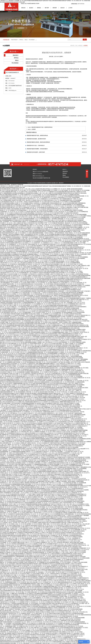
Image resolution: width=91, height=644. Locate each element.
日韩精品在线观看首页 (55, 203)
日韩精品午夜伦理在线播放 (50, 300)
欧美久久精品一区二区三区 (54, 220)
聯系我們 (55, 8)
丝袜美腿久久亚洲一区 (32, 418)
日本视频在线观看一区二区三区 (7, 352)
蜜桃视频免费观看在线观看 (6, 466)
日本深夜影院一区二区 (18, 379)
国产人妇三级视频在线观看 (6, 467)
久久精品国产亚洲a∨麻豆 (38, 408)
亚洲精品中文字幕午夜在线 (63, 547)
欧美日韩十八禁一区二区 (70, 214)
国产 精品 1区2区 (83, 320)
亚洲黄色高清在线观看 (5, 253)
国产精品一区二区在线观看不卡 (34, 569)
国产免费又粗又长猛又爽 (28, 400)
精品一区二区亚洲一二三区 (16, 559)
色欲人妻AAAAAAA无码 (18, 481)
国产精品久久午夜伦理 (27, 223)
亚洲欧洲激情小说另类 (15, 496)
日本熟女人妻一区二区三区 (80, 392)
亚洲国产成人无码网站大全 (69, 639)
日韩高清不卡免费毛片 (29, 224)
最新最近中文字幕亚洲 (51, 439)
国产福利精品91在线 (54, 273)
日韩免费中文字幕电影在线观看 (43, 190)
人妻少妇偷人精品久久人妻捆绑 (7, 432)
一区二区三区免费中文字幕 (45, 372)
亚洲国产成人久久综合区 (16, 216)
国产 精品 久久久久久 (85, 459)
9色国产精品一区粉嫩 (66, 523)
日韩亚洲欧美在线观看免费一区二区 (61, 284)
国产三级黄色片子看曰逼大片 (57, 506)
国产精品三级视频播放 (54, 588)
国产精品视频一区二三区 (5, 616)
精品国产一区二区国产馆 (5, 621)
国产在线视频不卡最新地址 (40, 462)
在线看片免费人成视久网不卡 (75, 345)
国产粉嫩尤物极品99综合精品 (6, 506)
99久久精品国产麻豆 (4, 259)
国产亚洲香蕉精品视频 (52, 195)
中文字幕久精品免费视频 (28, 213)
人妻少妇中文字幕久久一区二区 (17, 277)
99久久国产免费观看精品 (77, 205)
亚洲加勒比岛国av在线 (47, 601)
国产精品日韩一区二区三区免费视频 (33, 304)
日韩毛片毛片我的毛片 (26, 378)
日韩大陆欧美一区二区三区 (6, 471)
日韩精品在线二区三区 (28, 429)
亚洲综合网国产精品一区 (5, 528)
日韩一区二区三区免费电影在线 (81, 212)
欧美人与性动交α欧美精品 (37, 284)
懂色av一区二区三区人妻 (16, 586)
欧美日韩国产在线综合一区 (75, 335)
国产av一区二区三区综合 (80, 443)
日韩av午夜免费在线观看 (67, 249)
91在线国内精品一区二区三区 (6, 212)
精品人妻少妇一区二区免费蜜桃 (43, 530)
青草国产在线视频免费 (78, 220)
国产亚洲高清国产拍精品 (19, 457)
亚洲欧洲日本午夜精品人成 (6, 430)
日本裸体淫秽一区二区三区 (30, 412)
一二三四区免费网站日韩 (5, 409)
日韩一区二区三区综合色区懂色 (18, 354)
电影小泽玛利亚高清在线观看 (19, 240)
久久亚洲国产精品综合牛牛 (82, 578)
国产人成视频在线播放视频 (62, 328)
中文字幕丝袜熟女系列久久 (68, 579)
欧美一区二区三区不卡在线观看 (57, 618)
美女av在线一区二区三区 (52, 538)
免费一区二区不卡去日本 (31, 310)
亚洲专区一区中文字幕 (53, 338)
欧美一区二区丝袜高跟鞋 (5, 376)
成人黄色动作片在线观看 (43, 301)
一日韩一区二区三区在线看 (59, 227)
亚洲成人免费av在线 (28, 611)
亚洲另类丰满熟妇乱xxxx (64, 555)
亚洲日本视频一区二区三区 (31, 484)
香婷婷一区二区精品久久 (26, 395)
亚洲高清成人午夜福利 (17, 410)
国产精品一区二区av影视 (85, 253)
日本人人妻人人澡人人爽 (29, 197)
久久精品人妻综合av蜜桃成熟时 (84, 581)
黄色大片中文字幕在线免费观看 (7, 555)
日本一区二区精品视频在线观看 (62, 200)
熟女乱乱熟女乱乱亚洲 (40, 625)
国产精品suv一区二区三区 (17, 317)
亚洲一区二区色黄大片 (77, 533)
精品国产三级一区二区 (55, 303)
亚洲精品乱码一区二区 (81, 229)
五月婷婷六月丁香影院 (53, 454)
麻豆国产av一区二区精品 (26, 496)
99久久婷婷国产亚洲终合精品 (44, 493)
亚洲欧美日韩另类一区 (38, 344)
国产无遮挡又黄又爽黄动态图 (51, 209)
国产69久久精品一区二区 (44, 555)
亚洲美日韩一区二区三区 (36, 450)
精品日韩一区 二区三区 (61, 253)
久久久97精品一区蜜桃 (26, 276)
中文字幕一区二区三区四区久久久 (7, 251)
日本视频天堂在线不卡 (82, 426)
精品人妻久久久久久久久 (31, 240)
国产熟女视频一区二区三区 (64, 273)
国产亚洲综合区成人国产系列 (41, 453)
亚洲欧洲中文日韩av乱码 (77, 596)
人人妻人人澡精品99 (17, 223)
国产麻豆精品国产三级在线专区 (56, 307)
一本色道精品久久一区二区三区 (40, 430)
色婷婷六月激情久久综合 (84, 582)
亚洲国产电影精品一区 (17, 369)
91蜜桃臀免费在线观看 (55, 317)
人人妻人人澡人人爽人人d (65, 318)
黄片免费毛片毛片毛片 (29, 379)
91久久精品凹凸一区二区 (76, 288)
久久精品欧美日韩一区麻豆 (33, 364)
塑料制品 (21, 40)
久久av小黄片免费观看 (73, 462)
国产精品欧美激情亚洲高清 (6, 233)
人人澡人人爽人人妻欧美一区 (82, 241)
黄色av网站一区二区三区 (78, 396)
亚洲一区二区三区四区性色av (38, 591)
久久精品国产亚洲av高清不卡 (17, 197)
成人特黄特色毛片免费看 (50, 327)
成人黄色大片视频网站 (19, 393)
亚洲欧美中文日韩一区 (84, 518)
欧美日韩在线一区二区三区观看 (7, 226)
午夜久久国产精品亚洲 (5, 278)
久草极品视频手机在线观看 (79, 415)
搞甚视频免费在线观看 (45, 460)
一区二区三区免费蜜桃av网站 (66, 210)
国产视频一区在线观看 (5, 337)
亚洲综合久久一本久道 (77, 577)
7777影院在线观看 (35, 337)
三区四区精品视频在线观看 (6, 196)
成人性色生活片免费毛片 (19, 483)
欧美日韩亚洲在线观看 (15, 239)
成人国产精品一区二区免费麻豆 (43, 371)
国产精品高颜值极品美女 (30, 362)
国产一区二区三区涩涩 (62, 420)
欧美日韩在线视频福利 (15, 642)
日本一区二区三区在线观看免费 (19, 273)
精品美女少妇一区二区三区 (39, 642)
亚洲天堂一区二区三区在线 (71, 224)
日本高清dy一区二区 (39, 442)
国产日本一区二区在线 (20, 444)
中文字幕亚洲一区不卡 (86, 339)
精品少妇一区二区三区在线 (16, 202)
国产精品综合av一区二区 (57, 372)
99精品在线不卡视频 (4, 550)
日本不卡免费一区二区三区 (18, 374)
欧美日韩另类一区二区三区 (42, 565)
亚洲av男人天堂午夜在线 (18, 368)
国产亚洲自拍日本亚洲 (5, 207)
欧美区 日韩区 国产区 (63, 209)
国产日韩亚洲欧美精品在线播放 (7, 203)
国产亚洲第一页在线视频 (46, 381)
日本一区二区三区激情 (43, 264)
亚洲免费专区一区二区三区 (46, 405)
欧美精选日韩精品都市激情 (76, 555)
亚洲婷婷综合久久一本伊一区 (53, 413)
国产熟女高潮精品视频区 (64, 294)
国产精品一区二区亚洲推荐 (29, 300)
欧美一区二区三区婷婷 (41, 385)
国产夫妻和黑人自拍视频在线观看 (71, 308)
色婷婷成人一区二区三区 (31, 474)
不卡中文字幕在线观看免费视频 (65, 476)
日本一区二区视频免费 (49, 192)
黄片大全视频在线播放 (39, 481)
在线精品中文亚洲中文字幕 (26, 601)
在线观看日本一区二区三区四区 (62, 250)
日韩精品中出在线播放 (77, 210)
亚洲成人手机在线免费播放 (78, 385)
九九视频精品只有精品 (80, 329)
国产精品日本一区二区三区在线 (39, 515)
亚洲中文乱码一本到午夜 (79, 412)
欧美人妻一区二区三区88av (75, 418)
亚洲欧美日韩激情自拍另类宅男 (7, 249)
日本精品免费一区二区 (15, 395)
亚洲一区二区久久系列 (38, 486)
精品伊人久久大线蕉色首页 (41, 454)
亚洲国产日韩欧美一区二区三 (43, 574)
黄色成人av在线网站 (4, 601)
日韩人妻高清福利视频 (67, 469)
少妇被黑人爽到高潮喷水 (76, 256)
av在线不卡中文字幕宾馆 (50, 263)
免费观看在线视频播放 (40, 439)
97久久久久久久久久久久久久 (61, 237)
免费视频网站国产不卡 (27, 256)
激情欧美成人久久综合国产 (39, 517)
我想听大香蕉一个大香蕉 (17, 528)
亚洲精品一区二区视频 (5, 511)
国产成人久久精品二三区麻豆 (58, 355)
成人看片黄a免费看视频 (50, 562)
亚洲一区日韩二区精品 (62, 403)
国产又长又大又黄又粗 (5, 190)
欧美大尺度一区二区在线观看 (48, 450)
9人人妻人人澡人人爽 (17, 263)
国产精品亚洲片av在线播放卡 (38, 578)
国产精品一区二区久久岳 (42, 335)
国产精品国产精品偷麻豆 (29, 521)
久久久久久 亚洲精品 (36, 227)
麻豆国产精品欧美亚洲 (48, 259)
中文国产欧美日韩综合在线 (67, 474)
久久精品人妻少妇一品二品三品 (81, 268)
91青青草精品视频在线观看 (82, 395)
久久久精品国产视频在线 (5, 284)
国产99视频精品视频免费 (65, 205)
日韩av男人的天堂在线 (59, 581)
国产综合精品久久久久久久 (50, 257)
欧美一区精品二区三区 (15, 337)
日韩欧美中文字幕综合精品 (80, 193)
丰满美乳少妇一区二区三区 (51, 636)
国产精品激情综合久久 (31, 199)
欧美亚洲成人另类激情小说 (15, 295)
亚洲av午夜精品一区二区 (39, 314)
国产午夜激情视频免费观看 (71, 486)
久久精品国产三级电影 (5, 391)
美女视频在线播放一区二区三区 (30, 312)
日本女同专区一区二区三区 (76, 369)
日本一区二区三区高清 (18, 212)
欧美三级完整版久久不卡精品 (39, 256)
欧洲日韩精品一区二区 (26, 351)
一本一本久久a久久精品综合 (22, 479)
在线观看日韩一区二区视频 (50, 378)
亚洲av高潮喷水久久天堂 (5, 270)
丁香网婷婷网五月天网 (5, 321)
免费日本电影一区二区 (15, 192)
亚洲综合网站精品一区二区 (6, 419)
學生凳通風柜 (32, 40)
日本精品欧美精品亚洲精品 (19, 449)
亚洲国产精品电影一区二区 (18, 362)
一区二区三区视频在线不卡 (42, 199)
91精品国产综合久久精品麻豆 (76, 500)
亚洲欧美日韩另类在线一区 (63, 347)
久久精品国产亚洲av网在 (40, 189)
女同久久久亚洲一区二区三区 (54, 376)
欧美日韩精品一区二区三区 (78, 311)
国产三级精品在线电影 (19, 406)
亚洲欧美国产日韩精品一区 (29, 528)
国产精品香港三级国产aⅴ (65, 356)
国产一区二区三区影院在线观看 (77, 206)
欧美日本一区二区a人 (27, 616)
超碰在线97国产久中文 (78, 416)
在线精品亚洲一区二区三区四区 (66, 429)
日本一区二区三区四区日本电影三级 (56, 224)
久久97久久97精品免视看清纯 (65, 385)
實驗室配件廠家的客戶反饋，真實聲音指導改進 (42, 127)
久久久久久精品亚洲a (29, 386)
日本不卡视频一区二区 (16, 538)
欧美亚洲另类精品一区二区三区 (29, 388)
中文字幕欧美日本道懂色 (67, 471)
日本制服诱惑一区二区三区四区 (70, 379)
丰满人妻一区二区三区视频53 (17, 426)
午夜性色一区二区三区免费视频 (7, 244)
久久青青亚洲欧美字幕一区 (56, 374)
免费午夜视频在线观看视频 (84, 276)
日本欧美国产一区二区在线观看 (30, 550)
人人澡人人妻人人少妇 (29, 189)
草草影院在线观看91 (74, 409)
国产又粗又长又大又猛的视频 (54, 564)
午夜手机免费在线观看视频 (42, 501)
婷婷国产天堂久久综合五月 (35, 456)
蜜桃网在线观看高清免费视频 (81, 430)
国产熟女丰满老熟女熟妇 (42, 436)
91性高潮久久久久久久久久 (6, 293)
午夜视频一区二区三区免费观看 (76, 344)
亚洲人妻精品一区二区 (77, 507)
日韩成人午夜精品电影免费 (64, 334)
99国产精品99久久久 (78, 280)
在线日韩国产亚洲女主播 (83, 374)
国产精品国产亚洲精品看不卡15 (78, 544)
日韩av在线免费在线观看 (67, 280)
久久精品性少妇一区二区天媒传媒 (60, 239)
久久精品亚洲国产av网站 (85, 254)
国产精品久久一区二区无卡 (20, 612)
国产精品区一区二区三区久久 (63, 489)
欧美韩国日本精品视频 (17, 604)
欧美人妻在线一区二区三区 (84, 584)
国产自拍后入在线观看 (5, 205)
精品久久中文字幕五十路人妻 (30, 507)
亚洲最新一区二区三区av (48, 581)
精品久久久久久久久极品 (18, 334)
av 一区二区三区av (31, 210)
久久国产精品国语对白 (5, 202)
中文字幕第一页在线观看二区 (67, 317)
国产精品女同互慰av (17, 303)
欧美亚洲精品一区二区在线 (17, 195)
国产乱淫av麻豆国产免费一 (57, 381)
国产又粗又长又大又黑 (50, 202)
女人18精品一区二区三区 (17, 305)
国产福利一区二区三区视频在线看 (39, 510)
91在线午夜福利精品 (15, 209)
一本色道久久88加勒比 (63, 322)
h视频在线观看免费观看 (5, 392)
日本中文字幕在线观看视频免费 (40, 608)
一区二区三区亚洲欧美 (30, 454)
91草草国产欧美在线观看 (5, 565)
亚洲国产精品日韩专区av (75, 630)
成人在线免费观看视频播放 (6, 220)
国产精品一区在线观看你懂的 (53, 325)
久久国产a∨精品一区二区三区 (35, 479)
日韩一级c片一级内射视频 (67, 303)
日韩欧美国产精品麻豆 (15, 314)
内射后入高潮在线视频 (19, 594)
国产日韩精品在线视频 (18, 453)
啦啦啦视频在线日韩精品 (41, 420)
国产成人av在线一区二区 (68, 510)
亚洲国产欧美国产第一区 (30, 220)
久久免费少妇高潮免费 (55, 554)
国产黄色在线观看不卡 (5, 197)
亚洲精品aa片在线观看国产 (77, 338)
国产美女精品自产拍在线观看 (65, 533)
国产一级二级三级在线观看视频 (18, 392)
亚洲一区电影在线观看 (30, 244)
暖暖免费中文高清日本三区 (52, 230)
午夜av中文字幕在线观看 (17, 376)
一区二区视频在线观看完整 (76, 470)
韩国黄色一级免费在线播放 (77, 481)
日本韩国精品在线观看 (37, 395)
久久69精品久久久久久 (15, 278)
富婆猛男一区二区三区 (68, 601)
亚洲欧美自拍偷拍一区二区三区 (69, 229)
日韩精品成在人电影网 (80, 342)
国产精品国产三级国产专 (19, 281)
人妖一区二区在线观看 (54, 537)
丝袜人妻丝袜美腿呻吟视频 (53, 320)
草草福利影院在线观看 (76, 389)
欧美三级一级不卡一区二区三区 (74, 611)
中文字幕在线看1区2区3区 (48, 308)
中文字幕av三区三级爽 (75, 266)
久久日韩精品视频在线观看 (74, 202)
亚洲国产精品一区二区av (5, 298)
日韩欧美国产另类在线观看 (37, 291)
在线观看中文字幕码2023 (44, 287)
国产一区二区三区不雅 (19, 244)
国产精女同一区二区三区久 (27, 266)
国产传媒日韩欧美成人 (30, 520)
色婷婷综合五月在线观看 (44, 274)
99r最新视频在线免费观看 (28, 219)
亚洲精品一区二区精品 (26, 548)
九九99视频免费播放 (52, 298)
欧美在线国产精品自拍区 (38, 606)
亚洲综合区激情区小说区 (43, 640)
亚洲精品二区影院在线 (34, 203)
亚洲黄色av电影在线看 (41, 366)
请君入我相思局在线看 (44, 280)
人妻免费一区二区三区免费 (30, 459)
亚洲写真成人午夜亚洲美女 (31, 374)
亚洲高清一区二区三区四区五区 (31, 471)
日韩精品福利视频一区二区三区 (41, 294)
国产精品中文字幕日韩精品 (83, 224)
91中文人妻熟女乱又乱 (61, 584)
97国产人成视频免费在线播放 (75, 322)
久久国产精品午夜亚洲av (5, 385)
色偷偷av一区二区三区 (15, 266)
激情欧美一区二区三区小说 (57, 412)
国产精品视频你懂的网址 (5, 189)
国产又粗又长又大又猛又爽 (55, 504)
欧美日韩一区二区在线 (65, 349)
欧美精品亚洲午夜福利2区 (78, 534)
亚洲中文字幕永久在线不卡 (85, 409)
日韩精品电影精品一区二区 (77, 523)
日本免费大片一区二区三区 (6, 223)
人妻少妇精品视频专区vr (50, 578)
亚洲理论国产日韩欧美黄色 (44, 329)
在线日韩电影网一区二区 (28, 305)
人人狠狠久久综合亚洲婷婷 (6, 442)
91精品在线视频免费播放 (16, 359)
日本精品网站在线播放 (66, 400)
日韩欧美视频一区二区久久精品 (81, 368)
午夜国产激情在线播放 (37, 383)
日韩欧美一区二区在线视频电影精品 (8, 214)
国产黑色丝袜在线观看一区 (20, 287)
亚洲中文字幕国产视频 (79, 444)
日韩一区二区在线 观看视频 (38, 207)
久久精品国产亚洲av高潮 (5, 339)
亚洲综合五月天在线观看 (77, 358)
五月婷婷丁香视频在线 (31, 385)
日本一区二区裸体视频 (26, 510)
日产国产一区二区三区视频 (49, 223)
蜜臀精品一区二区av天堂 (61, 562)
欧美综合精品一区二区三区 (6, 513)
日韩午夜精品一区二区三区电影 (43, 473)
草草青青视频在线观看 (65, 497)
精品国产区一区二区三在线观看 (7, 210)
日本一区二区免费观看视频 (6, 582)
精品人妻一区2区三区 (74, 250)
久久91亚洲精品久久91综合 (83, 504)
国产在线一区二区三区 (14, 601)
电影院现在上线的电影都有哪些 (45, 214)
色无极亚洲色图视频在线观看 (68, 329)
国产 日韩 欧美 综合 (30, 251)
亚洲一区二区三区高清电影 (65, 629)
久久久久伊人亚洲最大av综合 (40, 376)
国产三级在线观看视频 (73, 548)
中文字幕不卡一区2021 (76, 511)
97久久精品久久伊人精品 (68, 525)
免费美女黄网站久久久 (5, 290)
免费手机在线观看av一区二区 (62, 261)
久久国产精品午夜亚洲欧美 (36, 246)
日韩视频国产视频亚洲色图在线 (32, 372)
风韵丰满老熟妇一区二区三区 (6, 537)
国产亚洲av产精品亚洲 (61, 276)
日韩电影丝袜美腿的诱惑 (16, 435)
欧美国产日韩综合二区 (28, 545)
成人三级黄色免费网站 (20, 264)
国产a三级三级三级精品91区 (17, 290)
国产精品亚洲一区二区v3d (39, 202)
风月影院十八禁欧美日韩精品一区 (81, 471)
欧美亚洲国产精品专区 (30, 298)
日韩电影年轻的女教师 (75, 278)
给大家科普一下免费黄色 (85, 298)
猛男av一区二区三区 (64, 325)
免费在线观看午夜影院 (19, 325)
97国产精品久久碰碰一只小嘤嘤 (52, 481)
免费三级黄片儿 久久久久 (28, 527)
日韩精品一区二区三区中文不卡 (7, 280)
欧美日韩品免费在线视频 (30, 356)
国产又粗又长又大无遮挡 (79, 433)
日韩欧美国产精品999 (56, 304)
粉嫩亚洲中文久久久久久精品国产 (41, 402)
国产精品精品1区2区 (67, 577)
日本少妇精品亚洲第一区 (67, 594)
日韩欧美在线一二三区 (68, 479)
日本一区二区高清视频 (14, 259)
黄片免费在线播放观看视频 (6, 579)
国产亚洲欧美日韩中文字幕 (18, 220)
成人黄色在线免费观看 (29, 491)
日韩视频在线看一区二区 (84, 548)
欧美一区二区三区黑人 (53, 575)
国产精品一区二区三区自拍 (50, 361)
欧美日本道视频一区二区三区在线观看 (19, 274)
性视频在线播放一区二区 (28, 294)
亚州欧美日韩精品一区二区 (75, 251)
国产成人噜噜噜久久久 (52, 476)
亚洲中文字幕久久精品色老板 (51, 322)
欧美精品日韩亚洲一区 (16, 256)
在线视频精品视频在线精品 (39, 230)
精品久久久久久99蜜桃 (16, 402)
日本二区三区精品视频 (55, 513)
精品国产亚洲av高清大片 (62, 300)
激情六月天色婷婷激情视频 (59, 486)
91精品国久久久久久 (42, 325)
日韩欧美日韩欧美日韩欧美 (72, 227)
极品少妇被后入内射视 (27, 216)
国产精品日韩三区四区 (83, 388)
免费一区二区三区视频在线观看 (58, 348)
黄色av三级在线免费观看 (53, 466)
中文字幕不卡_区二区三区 (53, 268)
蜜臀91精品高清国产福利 (70, 192)
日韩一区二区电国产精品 (74, 408)
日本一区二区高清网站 (51, 462)
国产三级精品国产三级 (5, 234)
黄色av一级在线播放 (52, 219)
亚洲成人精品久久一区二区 (81, 348)
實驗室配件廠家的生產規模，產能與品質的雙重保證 (38, 142)
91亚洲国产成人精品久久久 (6, 581)
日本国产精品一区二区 (31, 399)
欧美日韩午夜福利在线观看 (30, 339)
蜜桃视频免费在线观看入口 (81, 277)
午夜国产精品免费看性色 (31, 354)
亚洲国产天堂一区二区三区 (40, 305)
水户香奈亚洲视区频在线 (30, 247)
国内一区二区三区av (48, 486)
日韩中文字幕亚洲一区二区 (76, 497)
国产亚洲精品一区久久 (47, 479)
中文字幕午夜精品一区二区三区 (44, 507)
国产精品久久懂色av (82, 222)
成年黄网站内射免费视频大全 (19, 193)
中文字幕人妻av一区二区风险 (64, 389)
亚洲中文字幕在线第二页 (42, 338)
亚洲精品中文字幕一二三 (62, 515)
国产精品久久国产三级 (67, 531)
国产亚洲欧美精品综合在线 (66, 527)
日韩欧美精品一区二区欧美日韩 (7, 632)
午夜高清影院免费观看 (33, 329)
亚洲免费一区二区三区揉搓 (77, 273)
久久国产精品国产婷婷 (19, 356)
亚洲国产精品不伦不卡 (52, 420)
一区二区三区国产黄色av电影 (17, 571)
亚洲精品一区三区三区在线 (17, 386)
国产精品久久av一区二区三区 (53, 206)
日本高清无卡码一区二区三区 (44, 525)
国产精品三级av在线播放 (64, 362)
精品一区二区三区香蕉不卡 (54, 341)
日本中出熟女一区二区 (29, 633)
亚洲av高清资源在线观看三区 (44, 295)
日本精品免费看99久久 (17, 581)
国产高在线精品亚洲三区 (50, 207)
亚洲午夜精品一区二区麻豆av (64, 338)
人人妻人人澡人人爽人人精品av (41, 224)
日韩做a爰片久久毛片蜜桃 (30, 477)
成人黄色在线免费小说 (38, 551)
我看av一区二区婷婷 (26, 592)
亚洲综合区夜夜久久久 (66, 493)
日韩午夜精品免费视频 (81, 214)
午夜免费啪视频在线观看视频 (27, 403)
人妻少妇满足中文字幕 (65, 244)
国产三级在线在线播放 (74, 197)
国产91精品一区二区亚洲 (77, 264)
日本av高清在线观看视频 (57, 193)
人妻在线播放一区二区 (5, 239)
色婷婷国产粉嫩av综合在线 (54, 393)
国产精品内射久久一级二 (62, 462)
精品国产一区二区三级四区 (39, 359)
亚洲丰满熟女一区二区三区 (29, 410)
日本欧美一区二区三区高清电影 (29, 206)
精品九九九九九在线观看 (74, 515)
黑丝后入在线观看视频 (62, 366)
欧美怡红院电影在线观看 (72, 327)
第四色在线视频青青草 (75, 244)
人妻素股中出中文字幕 (81, 192)
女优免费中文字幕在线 (5, 545)
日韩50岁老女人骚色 (76, 297)
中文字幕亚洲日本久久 (33, 274)
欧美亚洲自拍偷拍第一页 (41, 315)
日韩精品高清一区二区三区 (66, 217)
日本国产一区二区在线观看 (6, 599)
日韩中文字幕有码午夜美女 (39, 328)
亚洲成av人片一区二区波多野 (31, 243)
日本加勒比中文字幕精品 (5, 361)
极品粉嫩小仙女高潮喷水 (41, 347)
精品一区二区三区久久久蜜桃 (57, 379)
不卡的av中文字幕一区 (67, 432)
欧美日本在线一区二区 (5, 358)
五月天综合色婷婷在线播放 (30, 368)
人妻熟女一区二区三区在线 (70, 332)
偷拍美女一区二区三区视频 (19, 530)
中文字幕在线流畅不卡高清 (80, 601)
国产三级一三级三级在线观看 (66, 598)
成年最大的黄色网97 (74, 213)
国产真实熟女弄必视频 (5, 489)
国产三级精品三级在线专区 (49, 237)
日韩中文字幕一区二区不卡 (16, 312)
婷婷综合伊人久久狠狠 (42, 341)
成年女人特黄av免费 (45, 271)
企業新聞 (85, 46)
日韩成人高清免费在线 (29, 562)
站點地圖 (53, 183)
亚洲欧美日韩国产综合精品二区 (66, 599)
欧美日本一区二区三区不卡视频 (7, 307)
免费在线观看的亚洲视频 (38, 233)
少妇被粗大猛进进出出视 (43, 523)
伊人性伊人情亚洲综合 (5, 395)
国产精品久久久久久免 (19, 520)
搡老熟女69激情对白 (26, 250)
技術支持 (62, 8)
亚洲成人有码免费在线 (44, 307)
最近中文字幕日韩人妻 (18, 537)
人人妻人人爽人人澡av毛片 (27, 328)
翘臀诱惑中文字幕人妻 (15, 227)
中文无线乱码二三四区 (15, 327)
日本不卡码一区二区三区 (5, 469)
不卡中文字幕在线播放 (5, 308)
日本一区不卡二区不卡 (66, 609)
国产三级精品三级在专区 (30, 443)
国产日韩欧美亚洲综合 (18, 398)
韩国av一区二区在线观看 (19, 366)
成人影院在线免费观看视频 (70, 236)
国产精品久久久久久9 (77, 540)
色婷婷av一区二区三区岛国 (6, 540)
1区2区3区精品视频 (83, 223)
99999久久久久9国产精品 (18, 589)
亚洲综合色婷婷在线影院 (61, 383)
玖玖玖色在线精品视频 (59, 192)
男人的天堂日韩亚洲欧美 (5, 237)
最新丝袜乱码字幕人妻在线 (17, 494)
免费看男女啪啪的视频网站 (42, 594)
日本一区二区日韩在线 (86, 244)
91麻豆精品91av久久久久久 (62, 267)
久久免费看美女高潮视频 (30, 609)
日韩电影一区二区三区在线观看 (47, 234)
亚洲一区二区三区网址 (64, 314)
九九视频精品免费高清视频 (48, 586)
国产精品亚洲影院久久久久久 (54, 430)
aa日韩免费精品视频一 (17, 345)
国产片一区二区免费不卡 (39, 422)
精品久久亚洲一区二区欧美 (50, 276)
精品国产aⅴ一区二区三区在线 (41, 260)
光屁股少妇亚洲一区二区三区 (17, 190)
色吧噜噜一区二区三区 (83, 462)
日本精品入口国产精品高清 (61, 365)
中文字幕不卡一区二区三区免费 (18, 385)
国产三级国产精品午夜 (51, 281)
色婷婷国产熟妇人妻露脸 (26, 308)
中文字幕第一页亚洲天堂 (52, 351)
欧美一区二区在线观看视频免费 (70, 374)
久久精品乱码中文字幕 (83, 325)
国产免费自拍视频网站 (19, 320)
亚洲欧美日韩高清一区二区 (18, 525)
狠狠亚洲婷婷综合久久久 (55, 310)
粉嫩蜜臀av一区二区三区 (83, 227)
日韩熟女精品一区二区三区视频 (18, 577)
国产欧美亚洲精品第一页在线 (61, 233)
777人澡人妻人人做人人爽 (76, 453)
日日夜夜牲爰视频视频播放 (42, 393)
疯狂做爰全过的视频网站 (16, 463)
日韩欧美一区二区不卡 (42, 195)
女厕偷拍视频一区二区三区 (63, 219)
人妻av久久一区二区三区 (72, 524)
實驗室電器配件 (14, 40)
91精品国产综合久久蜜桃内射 (39, 535)
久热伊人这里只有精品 (78, 429)
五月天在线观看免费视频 (51, 256)
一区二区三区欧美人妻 (42, 550)
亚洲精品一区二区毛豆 (70, 361)
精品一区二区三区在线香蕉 (30, 190)
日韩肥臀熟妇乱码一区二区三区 (33, 405)
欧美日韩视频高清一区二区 (29, 241)
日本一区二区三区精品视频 (52, 251)
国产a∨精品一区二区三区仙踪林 (7, 490)
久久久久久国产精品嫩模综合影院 (7, 479)
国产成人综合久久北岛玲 (18, 322)
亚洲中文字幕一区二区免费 (67, 416)
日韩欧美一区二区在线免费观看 (7, 433)
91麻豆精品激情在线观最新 (76, 189)
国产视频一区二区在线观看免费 (75, 237)
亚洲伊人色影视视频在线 (80, 203)
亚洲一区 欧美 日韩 (4, 295)
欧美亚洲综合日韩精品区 (79, 317)
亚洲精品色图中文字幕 (61, 378)
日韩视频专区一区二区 (5, 547)
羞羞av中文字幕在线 (48, 464)
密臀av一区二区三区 (16, 284)
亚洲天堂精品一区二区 (77, 476)
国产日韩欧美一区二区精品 (18, 467)
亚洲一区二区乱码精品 (29, 334)
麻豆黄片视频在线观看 (85, 278)
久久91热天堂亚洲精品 (86, 240)
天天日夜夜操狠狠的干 (76, 629)
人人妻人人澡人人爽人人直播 (45, 193)
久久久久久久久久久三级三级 (18, 342)
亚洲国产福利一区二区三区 (80, 436)
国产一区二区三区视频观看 (6, 362)
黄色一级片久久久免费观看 (33, 432)
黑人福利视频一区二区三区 (31, 524)
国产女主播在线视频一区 (79, 393)
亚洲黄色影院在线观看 (42, 589)
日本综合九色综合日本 (18, 261)
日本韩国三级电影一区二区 (17, 189)
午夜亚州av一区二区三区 (74, 233)
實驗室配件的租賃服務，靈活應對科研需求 (36, 139)
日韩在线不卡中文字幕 (59, 236)
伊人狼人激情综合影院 (74, 550)
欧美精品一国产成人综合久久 (6, 366)
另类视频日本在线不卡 (62, 457)
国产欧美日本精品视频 (54, 264)
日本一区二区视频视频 (39, 562)
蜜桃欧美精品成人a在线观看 (30, 426)
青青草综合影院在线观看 (76, 575)
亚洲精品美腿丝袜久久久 (71, 234)
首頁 (76, 46)
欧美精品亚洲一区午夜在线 (6, 260)
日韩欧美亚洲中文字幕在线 (41, 579)
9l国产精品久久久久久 (42, 534)
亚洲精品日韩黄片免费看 (66, 446)
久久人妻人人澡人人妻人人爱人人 (76, 267)
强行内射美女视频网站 (40, 446)
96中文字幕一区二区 (42, 285)
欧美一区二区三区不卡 (26, 337)
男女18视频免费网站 (73, 285)
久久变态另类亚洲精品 (55, 382)
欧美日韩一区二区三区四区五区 (65, 396)
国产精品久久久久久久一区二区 (55, 241)
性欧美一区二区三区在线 (67, 572)
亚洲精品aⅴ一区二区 (38, 254)
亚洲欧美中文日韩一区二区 (18, 635)
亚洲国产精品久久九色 (19, 243)
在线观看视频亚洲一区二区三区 (54, 400)
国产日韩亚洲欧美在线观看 (71, 222)
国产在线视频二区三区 (74, 454)
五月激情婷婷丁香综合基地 (72, 246)
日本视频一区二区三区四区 (6, 525)
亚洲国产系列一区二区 (83, 300)
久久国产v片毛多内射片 (28, 230)
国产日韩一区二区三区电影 (58, 277)
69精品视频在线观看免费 (80, 460)
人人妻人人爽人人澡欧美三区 (49, 246)
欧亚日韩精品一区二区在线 (31, 277)
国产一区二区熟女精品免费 (42, 537)
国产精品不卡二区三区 (58, 544)
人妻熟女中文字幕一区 (65, 271)
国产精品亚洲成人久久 (72, 257)
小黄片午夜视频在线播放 (64, 199)
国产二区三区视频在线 (5, 236)
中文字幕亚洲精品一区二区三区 (17, 595)
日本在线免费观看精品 (72, 496)
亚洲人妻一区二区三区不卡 (28, 270)
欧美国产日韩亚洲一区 (27, 606)
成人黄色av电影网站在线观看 (27, 288)
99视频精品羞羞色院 (45, 382)
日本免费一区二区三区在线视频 (82, 190)
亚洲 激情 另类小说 (74, 325)
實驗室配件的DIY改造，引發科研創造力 (36, 145)
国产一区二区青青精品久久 (44, 243)
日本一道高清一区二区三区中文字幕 (42, 303)
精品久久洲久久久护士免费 (6, 368)
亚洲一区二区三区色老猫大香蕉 (77, 284)
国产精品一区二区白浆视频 (18, 487)
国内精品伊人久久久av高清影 (79, 217)
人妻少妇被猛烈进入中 (17, 230)
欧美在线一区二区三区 (69, 259)
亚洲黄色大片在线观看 (5, 341)
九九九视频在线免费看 (79, 382)
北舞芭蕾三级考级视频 (19, 247)
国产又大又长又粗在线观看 (6, 400)
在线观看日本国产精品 (74, 195)
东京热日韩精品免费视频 (64, 266)
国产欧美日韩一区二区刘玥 (32, 264)
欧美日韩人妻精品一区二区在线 (19, 348)
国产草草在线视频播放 (83, 257)
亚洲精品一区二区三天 (5, 213)
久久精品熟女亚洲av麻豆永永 (27, 278)
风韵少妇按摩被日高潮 (74, 291)
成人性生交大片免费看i (74, 477)
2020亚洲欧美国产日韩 (5, 277)
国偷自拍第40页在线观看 (16, 535)
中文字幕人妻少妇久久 (35, 498)
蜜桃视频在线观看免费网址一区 (34, 638)
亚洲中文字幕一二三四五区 (40, 293)
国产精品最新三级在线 (54, 369)
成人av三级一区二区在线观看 (70, 506)
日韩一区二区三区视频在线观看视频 (40, 629)
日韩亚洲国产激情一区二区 (6, 551)
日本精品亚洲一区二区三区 (62, 375)
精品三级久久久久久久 (42, 418)
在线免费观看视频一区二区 (6, 452)
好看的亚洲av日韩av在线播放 (6, 281)
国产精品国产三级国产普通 (15, 564)
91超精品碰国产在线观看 (18, 224)
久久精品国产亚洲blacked (48, 395)
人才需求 (70, 8)
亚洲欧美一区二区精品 (17, 219)
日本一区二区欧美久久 (16, 423)
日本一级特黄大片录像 (75, 232)
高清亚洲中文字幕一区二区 (71, 569)
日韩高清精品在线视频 (64, 301)
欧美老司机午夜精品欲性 (28, 462)
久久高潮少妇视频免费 (5, 192)
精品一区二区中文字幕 (5, 383)
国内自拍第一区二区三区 (19, 335)
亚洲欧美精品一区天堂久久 (6, 477)
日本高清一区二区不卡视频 (19, 474)
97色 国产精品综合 (61, 449)
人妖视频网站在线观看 (52, 315)
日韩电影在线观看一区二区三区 (7, 418)
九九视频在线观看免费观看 (6, 224)
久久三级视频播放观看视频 (31, 352)
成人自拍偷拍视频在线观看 (79, 463)
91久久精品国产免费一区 (42, 623)
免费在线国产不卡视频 (72, 207)
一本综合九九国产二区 (30, 315)
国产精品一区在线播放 (40, 253)
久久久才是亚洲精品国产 (73, 604)
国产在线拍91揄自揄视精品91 (73, 253)
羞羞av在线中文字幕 (15, 547)
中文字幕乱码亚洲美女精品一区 (43, 317)
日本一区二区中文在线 (5, 605)
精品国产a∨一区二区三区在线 (18, 311)
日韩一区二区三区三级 (31, 389)
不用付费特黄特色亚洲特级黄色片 (47, 337)
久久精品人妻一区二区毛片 (6, 481)
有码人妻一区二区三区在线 (84, 606)
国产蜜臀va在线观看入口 (60, 395)
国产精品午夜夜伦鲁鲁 (33, 476)
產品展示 (31, 8)
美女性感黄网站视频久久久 (80, 494)
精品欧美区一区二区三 (66, 311)
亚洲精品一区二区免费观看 (84, 285)
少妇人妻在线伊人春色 (39, 403)
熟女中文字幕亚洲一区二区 (76, 334)
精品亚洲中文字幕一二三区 (55, 368)
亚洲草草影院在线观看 (21, 214)
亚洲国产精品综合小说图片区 (19, 419)
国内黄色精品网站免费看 (32, 214)
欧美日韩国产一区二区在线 (6, 454)
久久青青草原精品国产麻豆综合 (81, 274)
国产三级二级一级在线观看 (29, 416)
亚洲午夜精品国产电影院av (33, 307)
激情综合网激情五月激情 (5, 386)
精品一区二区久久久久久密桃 (67, 274)
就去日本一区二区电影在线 (54, 205)
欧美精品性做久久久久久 (30, 621)
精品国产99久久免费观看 (37, 259)
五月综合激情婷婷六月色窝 (6, 374)
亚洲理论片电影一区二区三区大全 (66, 585)
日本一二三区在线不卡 (61, 207)
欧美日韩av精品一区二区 (28, 293)
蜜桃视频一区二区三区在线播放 (51, 314)
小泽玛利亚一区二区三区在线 (42, 369)
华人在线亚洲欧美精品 (86, 351)
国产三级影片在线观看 (5, 232)
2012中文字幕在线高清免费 (6, 240)
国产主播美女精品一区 (37, 239)
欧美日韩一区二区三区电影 (59, 616)
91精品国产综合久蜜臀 (16, 200)
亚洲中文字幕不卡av (16, 291)
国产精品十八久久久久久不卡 (44, 513)
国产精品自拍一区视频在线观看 (43, 412)
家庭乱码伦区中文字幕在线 (29, 531)
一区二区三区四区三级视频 (66, 331)
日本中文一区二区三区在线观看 (31, 196)
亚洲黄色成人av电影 (85, 266)
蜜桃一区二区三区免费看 (42, 220)
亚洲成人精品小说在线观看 (44, 196)
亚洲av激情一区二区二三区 (33, 226)
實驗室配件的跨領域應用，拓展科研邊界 (36, 152)
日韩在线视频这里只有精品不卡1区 (69, 287)
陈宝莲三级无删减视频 (28, 254)
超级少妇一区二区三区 (19, 632)
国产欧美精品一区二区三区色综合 (7, 246)
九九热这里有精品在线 (56, 490)
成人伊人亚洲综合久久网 (16, 250)
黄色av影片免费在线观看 (5, 195)
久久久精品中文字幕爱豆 (77, 226)
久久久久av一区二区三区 (5, 494)
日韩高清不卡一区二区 (42, 497)
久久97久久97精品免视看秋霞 (41, 219)
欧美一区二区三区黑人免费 (16, 420)
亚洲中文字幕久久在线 (26, 192)
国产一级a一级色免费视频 (29, 571)
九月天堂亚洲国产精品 (54, 199)
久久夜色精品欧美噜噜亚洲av (77, 489)
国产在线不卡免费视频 (5, 327)
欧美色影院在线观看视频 (71, 337)
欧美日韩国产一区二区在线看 (64, 230)
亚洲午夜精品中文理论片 (55, 324)
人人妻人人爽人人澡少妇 (26, 239)
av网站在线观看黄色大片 (17, 616)
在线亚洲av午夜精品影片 (50, 270)
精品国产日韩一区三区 (5, 378)
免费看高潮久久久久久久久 (54, 436)
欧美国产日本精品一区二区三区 (44, 312)
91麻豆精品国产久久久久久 (29, 643)
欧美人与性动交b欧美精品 (75, 410)
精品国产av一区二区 (27, 447)
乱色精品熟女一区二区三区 (6, 345)
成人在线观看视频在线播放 (73, 298)
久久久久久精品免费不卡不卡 (51, 422)
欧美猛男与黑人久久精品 (65, 626)
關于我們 (47, 8)
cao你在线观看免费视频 (51, 290)
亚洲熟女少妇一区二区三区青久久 (81, 435)
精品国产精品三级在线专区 (54, 501)
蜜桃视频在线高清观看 (5, 596)
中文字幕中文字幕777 (54, 318)
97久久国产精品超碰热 (55, 217)
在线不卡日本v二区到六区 (60, 586)
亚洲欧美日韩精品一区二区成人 (66, 487)
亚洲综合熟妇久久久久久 (64, 197)
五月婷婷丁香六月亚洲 (51, 515)
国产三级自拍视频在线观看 (44, 490)
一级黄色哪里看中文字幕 (85, 467)
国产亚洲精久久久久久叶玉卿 (84, 486)
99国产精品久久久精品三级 (19, 271)
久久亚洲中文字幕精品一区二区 (39, 447)
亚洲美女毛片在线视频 (39, 270)
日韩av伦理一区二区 (27, 383)
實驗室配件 (16, 55)
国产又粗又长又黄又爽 (56, 493)
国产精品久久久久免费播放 (51, 189)
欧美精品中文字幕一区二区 (31, 285)
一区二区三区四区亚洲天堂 (6, 484)
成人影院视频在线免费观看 (55, 523)
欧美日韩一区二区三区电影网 (57, 460)
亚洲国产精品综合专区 (54, 632)
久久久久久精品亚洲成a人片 (6, 315)
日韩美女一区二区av (74, 254)
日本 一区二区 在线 (49, 359)
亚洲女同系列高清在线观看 (30, 589)
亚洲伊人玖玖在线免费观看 (75, 200)
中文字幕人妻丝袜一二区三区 (18, 493)
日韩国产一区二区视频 (17, 626)
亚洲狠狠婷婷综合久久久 (14, 584)
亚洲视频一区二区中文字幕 (42, 585)
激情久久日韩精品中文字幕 (16, 213)
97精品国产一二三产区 (70, 395)
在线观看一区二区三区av (46, 332)
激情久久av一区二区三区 (16, 232)
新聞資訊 (39, 8)
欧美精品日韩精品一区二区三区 (67, 530)
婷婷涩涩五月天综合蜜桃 (80, 551)
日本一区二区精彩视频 (5, 439)
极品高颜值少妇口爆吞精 (60, 234)
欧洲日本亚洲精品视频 (74, 518)
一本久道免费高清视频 (26, 321)
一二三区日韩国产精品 (68, 452)
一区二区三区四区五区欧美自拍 (39, 538)
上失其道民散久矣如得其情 (66, 440)
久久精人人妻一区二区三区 (65, 264)
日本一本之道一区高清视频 (70, 581)
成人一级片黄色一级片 (15, 523)
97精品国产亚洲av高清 (29, 261)
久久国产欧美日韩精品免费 (31, 595)
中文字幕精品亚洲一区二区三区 (64, 354)
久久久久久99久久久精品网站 (82, 490)
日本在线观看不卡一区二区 (6, 615)
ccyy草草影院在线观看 (29, 322)
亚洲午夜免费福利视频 (27, 538)
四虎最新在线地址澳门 (78, 559)
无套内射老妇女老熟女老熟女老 (39, 232)
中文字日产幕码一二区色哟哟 (6, 449)
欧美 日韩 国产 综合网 (68, 412)
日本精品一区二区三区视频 (49, 261)
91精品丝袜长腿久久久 (5, 285)
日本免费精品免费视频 (42, 466)
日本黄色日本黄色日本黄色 (6, 371)
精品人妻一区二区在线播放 (32, 415)
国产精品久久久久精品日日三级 (56, 494)
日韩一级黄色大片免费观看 (57, 295)
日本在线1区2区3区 (81, 287)
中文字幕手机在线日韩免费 (41, 298)
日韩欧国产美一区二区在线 (58, 283)
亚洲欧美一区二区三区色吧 (55, 609)
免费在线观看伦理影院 (81, 361)
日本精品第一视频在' (42, 524)
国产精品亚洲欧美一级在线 (62, 223)
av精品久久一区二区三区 (40, 633)
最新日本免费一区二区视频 (63, 213)
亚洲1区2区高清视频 (72, 239)
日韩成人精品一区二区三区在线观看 (29, 523)
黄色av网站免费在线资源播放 (43, 368)
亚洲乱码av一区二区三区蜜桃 (32, 452)
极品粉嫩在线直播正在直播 (31, 324)
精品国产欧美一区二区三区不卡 (51, 197)
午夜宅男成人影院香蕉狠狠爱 (18, 544)
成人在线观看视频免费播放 (60, 321)
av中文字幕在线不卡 (39, 213)
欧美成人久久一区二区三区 (38, 602)
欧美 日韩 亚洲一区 (35, 234)
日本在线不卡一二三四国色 (68, 419)
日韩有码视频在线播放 (20, 251)
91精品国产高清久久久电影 (64, 459)
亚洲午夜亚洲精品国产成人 (78, 247)
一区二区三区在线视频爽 (54, 331)
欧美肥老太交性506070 (83, 586)
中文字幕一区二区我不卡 (51, 489)
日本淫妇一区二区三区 (64, 251)
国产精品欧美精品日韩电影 (43, 310)
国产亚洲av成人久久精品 (55, 287)
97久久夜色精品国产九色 (26, 207)
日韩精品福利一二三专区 (63, 291)
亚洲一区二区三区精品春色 (20, 432)
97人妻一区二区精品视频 (30, 268)
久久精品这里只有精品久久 (37, 276)
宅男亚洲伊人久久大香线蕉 (83, 506)
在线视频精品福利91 (47, 239)
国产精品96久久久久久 (19, 433)
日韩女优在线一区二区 (81, 283)
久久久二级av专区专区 (5, 408)
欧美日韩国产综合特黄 (5, 276)
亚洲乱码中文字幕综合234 (17, 565)
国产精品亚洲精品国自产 (37, 267)
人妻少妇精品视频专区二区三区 (55, 260)
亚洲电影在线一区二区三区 (31, 205)
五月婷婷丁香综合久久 (64, 466)
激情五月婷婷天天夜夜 (5, 227)
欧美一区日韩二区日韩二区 (83, 332)
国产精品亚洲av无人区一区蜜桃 (72, 605)
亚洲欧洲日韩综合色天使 (68, 193)
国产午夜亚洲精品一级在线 (65, 481)
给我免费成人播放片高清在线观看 (20, 329)
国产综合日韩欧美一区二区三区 (83, 425)
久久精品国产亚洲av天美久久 (16, 550)
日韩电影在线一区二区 (76, 493)
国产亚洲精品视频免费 (67, 196)
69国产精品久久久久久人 (63, 454)
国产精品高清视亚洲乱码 (61, 216)
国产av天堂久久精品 (17, 551)
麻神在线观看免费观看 (72, 528)
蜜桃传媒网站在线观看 (55, 349)
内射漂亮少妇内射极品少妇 (72, 439)
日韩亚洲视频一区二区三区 (59, 464)
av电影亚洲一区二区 (62, 496)
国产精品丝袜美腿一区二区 (66, 508)
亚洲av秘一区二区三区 (54, 621)
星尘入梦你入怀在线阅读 (5, 402)
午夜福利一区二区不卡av (63, 195)
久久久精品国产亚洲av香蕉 (30, 212)
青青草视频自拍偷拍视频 (38, 361)
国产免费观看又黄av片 (5, 435)
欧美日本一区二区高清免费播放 (7, 287)
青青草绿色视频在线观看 (5, 256)
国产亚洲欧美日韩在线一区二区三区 (55, 510)
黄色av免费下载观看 (26, 435)
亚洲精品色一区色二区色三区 (18, 365)
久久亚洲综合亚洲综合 (5, 328)
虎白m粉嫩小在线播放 (75, 347)
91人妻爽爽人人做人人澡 (42, 342)
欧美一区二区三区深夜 (64, 339)
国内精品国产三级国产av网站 (60, 359)
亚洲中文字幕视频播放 (82, 234)
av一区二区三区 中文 (84, 550)
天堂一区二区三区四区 (46, 304)
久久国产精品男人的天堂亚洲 (26, 422)
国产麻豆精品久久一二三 (49, 250)
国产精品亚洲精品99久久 (30, 371)
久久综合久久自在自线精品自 (21, 280)
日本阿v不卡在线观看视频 (6, 230)
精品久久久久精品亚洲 (26, 227)
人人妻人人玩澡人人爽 (38, 345)
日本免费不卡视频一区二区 (6, 322)
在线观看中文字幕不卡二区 (26, 602)
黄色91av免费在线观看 (55, 474)
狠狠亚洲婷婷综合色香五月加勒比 (20, 382)
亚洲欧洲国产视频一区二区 (6, 217)
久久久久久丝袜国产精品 (84, 321)
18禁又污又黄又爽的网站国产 (52, 596)
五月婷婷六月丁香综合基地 (79, 557)
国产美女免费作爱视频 (5, 254)
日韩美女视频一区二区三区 (61, 450)
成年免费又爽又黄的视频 (64, 232)
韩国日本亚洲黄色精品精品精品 (63, 270)
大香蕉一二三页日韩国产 (5, 625)
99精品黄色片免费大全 (51, 567)
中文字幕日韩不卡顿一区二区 (53, 293)
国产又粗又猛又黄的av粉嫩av (6, 257)
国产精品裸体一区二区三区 (34, 381)
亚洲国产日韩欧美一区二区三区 (52, 527)
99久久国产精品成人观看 (38, 263)
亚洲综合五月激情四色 (29, 257)
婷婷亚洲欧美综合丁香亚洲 (56, 280)
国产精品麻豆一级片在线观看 (76, 591)
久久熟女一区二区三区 (65, 206)
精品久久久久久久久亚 (73, 209)
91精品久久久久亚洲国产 (40, 508)
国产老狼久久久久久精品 (33, 280)
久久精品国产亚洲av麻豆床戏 (66, 293)
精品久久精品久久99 (80, 304)
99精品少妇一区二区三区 (66, 635)
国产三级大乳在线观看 (61, 578)
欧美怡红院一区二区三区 (5, 229)
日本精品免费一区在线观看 (42, 356)
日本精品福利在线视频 (61, 246)
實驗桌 (26, 40)
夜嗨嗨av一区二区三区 (63, 240)
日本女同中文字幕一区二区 (15, 574)
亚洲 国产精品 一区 (77, 474)
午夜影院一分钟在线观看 (25, 234)
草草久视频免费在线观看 (44, 217)
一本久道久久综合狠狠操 (42, 443)
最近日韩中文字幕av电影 (5, 480)
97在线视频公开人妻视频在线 (6, 457)
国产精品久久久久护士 (16, 270)
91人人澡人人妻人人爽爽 (50, 391)
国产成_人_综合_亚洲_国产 (84, 524)
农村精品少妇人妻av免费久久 (52, 633)
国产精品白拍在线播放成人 (32, 577)
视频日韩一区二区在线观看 (6, 562)
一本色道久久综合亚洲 (28, 202)
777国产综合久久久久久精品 (79, 331)
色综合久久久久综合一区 (18, 196)
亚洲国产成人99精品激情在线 (77, 491)
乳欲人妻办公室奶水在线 (74, 328)
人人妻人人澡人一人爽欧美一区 (74, 391)
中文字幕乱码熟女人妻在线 (30, 427)
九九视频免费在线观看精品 (16, 447)
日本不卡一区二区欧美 (75, 364)
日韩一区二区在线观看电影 (47, 227)
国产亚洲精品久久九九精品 (6, 199)
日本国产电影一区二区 (39, 322)
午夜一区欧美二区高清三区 (56, 432)
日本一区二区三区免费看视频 (6, 241)
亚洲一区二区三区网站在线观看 (67, 382)
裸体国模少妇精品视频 (30, 483)
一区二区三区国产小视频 (42, 514)
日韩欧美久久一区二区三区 (42, 427)
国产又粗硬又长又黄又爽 (5, 423)
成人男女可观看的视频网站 (68, 368)
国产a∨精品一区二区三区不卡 (7, 335)
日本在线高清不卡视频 (5, 372)
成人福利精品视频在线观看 (76, 294)
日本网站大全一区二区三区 (59, 214)
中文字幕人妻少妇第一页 (16, 470)
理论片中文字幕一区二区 (64, 500)
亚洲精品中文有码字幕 (78, 249)
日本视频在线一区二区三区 (80, 352)
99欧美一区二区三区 (61, 361)
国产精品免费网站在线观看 (17, 339)
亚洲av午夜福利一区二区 (5, 388)
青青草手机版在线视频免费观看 (40, 358)
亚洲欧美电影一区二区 (42, 352)
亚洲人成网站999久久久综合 (50, 425)
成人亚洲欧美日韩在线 (54, 487)
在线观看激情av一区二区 (63, 538)
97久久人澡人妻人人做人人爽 (31, 217)
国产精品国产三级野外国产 (26, 209)
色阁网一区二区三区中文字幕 (6, 261)
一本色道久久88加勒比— (49, 233)
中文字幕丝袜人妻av (16, 541)
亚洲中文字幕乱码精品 (52, 589)
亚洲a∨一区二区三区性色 (66, 413)
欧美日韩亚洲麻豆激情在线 (56, 415)
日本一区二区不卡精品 (17, 442)
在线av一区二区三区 (39, 261)
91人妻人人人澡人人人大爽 (6, 405)
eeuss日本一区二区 (39, 197)
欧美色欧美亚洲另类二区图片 (78, 230)
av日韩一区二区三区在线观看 (81, 585)
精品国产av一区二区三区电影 (55, 594)
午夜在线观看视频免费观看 (75, 341)
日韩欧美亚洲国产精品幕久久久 (20, 440)
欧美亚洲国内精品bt (42, 476)
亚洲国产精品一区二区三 (31, 466)
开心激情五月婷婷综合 (76, 643)
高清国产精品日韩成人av (49, 200)
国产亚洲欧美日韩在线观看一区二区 (80, 196)
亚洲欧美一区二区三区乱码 (18, 371)
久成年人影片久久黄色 (75, 541)
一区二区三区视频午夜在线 (63, 386)
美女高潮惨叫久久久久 (17, 293)
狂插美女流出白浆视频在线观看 (7, 381)
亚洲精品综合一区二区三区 (74, 315)
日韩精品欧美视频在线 (17, 400)
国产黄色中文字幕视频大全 (18, 355)
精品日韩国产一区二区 (67, 371)
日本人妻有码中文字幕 (15, 276)
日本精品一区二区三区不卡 (6, 300)
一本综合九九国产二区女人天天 (67, 398)
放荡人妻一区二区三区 (52, 615)
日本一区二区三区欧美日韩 (30, 349)
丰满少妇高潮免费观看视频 (27, 236)
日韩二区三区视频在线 (15, 378)
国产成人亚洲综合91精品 (39, 527)
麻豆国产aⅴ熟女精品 (67, 358)
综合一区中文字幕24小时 (42, 409)
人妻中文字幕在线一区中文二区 (55, 358)
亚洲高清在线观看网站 (30, 487)
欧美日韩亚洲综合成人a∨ (6, 604)
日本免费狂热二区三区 (82, 236)
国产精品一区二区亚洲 (28, 344)
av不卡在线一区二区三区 (26, 437)
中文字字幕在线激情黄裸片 (74, 240)
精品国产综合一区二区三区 (51, 582)
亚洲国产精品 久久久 (17, 606)
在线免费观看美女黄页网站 (85, 439)
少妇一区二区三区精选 (76, 318)
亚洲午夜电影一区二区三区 (37, 192)
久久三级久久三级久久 (39, 375)
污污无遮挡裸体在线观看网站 (6, 304)
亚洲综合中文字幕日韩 (72, 457)
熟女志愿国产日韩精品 (86, 216)
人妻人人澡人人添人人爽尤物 (54, 542)
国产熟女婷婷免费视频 (48, 616)
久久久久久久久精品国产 (31, 311)
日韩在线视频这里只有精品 (52, 266)
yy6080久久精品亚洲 (85, 362)
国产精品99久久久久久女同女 (44, 348)
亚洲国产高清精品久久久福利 (29, 473)
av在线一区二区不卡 (28, 598)
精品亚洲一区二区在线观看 (63, 636)
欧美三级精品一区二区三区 (6, 497)
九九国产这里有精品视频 (29, 625)
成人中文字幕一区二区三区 (62, 408)
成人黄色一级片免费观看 (5, 633)
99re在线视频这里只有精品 (17, 254)
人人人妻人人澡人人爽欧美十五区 (52, 541)
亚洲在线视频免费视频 (25, 584)
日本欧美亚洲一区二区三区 (6, 369)
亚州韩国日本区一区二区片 (20, 569)
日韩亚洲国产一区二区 (17, 430)
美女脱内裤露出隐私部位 (50, 388)
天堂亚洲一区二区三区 (41, 206)
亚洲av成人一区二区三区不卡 (65, 537)
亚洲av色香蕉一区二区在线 (6, 427)
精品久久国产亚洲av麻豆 (61, 426)
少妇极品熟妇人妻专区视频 (6, 324)
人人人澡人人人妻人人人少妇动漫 (20, 558)
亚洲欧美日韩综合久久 (72, 426)
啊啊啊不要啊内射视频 (44, 364)
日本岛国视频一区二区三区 (6, 542)
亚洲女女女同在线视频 (30, 433)
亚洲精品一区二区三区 (17, 294)
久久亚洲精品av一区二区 (26, 596)
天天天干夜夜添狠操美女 (77, 446)
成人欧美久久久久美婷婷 (56, 540)
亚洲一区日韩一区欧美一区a (51, 496)
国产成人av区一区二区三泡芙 (50, 213)
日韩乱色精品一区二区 (27, 237)
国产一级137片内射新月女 (33, 273)
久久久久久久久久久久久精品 (74, 365)
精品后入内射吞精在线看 (52, 288)
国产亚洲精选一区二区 (62, 298)
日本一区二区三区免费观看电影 (68, 304)
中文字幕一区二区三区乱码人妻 (7, 247)
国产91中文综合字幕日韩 (41, 210)
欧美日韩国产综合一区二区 (54, 497)
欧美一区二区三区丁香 (73, 223)
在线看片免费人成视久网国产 (58, 222)
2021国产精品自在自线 (66, 310)
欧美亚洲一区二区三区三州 (80, 479)
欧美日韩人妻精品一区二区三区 (30, 229)
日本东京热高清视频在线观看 (6, 379)
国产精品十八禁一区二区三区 (6, 398)
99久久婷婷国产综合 (51, 285)
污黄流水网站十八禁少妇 (50, 591)
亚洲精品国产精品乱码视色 (75, 314)
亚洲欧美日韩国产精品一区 (31, 325)
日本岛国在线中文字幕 (74, 281)
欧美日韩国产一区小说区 (43, 249)
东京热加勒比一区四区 (37, 237)
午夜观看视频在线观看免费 (62, 285)
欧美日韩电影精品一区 (56, 247)
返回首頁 (87, 175)
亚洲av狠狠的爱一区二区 (76, 349)
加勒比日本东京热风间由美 (18, 324)
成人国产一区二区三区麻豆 (76, 271)
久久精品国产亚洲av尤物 (63, 517)
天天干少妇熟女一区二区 (56, 190)
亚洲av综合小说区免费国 (16, 206)
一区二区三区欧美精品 (25, 450)
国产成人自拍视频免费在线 (62, 290)
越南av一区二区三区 (76, 514)
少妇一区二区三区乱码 (24, 498)
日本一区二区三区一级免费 (64, 189)
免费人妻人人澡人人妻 (15, 207)
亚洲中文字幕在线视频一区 (29, 420)
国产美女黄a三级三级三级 (29, 290)
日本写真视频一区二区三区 (50, 584)
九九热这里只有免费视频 (63, 418)
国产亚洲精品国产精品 (51, 253)
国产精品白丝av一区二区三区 (44, 374)
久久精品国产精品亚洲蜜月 (52, 232)
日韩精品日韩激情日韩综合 (6, 338)
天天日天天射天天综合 (37, 308)
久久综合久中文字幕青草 (69, 277)
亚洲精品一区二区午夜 (62, 315)
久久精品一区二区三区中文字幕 (77, 219)
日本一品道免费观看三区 (25, 259)
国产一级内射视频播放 (83, 359)
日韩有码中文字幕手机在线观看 (7, 243)
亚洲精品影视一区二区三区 (18, 217)
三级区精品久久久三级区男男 (55, 249)
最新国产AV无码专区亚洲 (6, 561)
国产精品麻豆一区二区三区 (32, 444)
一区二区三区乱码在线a (39, 278)
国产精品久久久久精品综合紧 (66, 220)
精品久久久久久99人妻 (15, 328)
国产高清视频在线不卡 (38, 545)
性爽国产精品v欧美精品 (69, 460)
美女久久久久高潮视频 (61, 327)
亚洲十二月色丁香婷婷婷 (66, 507)
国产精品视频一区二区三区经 (19, 389)
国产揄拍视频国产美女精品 (75, 290)
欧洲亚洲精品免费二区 (5, 447)
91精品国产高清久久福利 (68, 444)
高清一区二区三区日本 (32, 534)
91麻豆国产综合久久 (4, 602)
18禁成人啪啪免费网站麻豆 (6, 219)
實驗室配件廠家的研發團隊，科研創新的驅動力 (37, 149)
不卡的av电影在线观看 (5, 216)
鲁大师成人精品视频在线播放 (48, 456)
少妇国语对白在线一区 (70, 473)
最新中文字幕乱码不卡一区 (30, 413)
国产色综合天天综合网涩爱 (29, 317)
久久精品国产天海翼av (74, 261)
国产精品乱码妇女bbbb (66, 613)
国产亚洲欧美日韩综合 (16, 388)
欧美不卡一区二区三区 (51, 410)
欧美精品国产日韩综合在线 (41, 241)
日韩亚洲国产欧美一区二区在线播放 (72, 405)
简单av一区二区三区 (72, 420)
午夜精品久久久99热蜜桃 (28, 375)
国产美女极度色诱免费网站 (73, 366)
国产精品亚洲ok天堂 (42, 354)
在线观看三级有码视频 (15, 596)
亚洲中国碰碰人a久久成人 (52, 212)
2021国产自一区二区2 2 (17, 300)
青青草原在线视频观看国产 (64, 453)
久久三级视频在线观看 (44, 203)
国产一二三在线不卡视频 (29, 494)
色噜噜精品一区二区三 (40, 528)
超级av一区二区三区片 (52, 524)
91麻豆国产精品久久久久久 (6, 263)
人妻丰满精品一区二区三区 (6, 410)
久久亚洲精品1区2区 (59, 308)
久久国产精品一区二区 (37, 216)
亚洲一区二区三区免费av (78, 440)
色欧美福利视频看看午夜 (65, 427)
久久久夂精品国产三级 (14, 425)
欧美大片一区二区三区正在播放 (76, 498)
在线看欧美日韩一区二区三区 (30, 195)
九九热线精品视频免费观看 (28, 303)
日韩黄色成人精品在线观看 (27, 358)
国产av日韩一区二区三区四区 (83, 464)
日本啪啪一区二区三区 (39, 257)
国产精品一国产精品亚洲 (18, 349)
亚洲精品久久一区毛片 (5, 347)
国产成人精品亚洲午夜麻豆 (51, 334)
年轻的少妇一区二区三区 (53, 342)
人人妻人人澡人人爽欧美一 (37, 548)
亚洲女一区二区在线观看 (77, 427)
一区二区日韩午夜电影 (48, 284)
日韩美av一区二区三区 (44, 226)
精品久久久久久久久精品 (54, 427)
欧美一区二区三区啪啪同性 (20, 613)
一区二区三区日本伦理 (54, 226)
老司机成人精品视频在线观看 (19, 199)
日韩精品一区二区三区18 (5, 544)
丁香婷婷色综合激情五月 (5, 364)
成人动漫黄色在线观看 (78, 508)
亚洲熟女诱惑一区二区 (36, 592)
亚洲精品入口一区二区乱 (5, 464)
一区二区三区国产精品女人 (54, 503)
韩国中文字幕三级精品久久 (55, 552)
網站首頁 (23, 8)
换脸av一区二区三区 (27, 581)
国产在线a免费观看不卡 (53, 500)
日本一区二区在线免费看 (77, 503)
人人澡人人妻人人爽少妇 (55, 406)
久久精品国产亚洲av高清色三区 (21, 456)
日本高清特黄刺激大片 (16, 237)
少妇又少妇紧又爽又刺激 (83, 207)
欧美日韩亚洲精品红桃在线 (75, 517)
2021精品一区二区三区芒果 (75, 301)
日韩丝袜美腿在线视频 (68, 243)
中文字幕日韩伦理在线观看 (18, 561)
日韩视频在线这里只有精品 (31, 301)
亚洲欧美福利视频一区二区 (43, 324)
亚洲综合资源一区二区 (42, 240)
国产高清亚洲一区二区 (51, 528)
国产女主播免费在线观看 (5, 311)
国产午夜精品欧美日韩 (25, 332)
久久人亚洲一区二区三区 (16, 552)
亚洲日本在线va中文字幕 (17, 229)
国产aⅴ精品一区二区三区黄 (6, 589)
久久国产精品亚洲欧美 (5, 312)
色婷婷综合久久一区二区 (56, 196)
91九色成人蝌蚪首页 (18, 241)
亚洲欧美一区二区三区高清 (37, 250)
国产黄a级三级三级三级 (52, 347)
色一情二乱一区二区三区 (55, 311)
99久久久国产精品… (61, 425)
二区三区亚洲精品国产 (57, 312)
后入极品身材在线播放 (16, 222)
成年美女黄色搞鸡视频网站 (40, 288)
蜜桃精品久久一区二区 (75, 270)
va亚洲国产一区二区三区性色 (19, 513)
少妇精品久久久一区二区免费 (17, 391)
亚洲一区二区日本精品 (16, 469)
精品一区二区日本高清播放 (53, 429)
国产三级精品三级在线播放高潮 (7, 520)
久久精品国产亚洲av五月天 (37, 200)
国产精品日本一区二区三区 (34, 440)
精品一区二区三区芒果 (27, 423)
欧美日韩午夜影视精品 (54, 294)
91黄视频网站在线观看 (51, 366)
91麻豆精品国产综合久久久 (6, 273)
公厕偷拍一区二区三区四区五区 (67, 352)
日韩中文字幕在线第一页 (59, 259)
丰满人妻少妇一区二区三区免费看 (66, 212)
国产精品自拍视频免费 (40, 290)
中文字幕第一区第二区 (5, 250)
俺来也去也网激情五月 (28, 430)
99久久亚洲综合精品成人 (54, 402)
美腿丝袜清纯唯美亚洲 (86, 615)
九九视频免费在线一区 (19, 249)
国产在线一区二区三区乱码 (29, 253)
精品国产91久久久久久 (40, 521)
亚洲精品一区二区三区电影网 (40, 266)
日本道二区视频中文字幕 (80, 525)
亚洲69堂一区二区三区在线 (38, 209)
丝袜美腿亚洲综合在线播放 (32, 193)
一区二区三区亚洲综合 (31, 501)
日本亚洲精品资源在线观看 (77, 613)
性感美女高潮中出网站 (62, 545)
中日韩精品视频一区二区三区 (63, 256)
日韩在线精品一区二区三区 (16, 253)
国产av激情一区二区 (17, 233)
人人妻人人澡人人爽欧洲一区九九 (75, 383)
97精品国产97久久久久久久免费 (55, 579)
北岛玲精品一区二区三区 (27, 608)
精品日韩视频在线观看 (54, 271)
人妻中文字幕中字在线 (41, 212)
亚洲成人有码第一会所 (82, 337)
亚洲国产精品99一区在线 (31, 513)
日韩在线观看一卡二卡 (14, 602)
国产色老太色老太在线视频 (6, 412)
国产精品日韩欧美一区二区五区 (81, 628)
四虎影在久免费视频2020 (42, 542)
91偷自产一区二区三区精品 (20, 618)
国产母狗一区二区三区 (5, 267)
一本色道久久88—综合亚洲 (18, 338)
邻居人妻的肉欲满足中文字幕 (68, 241)
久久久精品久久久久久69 (40, 251)
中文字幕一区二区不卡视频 (79, 243)
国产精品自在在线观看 (5, 206)
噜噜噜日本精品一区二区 (72, 388)
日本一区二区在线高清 (62, 257)
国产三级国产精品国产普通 (53, 443)
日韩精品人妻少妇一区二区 (6, 473)
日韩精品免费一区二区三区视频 (17, 285)
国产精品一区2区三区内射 (61, 480)
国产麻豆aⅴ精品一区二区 (6, 527)
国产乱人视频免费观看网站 (6, 193)
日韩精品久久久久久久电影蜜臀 (43, 247)
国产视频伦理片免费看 (71, 449)
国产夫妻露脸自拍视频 (5, 470)
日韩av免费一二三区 (26, 480)
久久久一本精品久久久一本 (56, 243)
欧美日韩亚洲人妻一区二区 (81, 419)
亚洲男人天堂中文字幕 (42, 205)
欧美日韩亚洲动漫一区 (17, 297)
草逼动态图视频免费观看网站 (54, 571)
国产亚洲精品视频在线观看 (6, 301)
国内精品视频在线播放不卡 (63, 305)
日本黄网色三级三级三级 (56, 329)
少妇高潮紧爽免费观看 (75, 263)
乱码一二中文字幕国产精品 (29, 297)
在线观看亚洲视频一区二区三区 (62, 263)
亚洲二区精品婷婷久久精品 (42, 339)
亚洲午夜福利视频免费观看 (64, 437)
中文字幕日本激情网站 (80, 259)
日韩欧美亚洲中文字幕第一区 (49, 216)
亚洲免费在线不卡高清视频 (76, 437)
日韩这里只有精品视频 (44, 273)
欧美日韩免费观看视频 (26, 291)
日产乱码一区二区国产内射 (31, 249)
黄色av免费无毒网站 (4, 443)
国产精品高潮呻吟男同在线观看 (7, 534)
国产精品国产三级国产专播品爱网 (40, 564)
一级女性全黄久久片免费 (66, 247)
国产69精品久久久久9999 (32, 555)
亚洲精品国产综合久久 (15, 236)
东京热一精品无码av (26, 200)
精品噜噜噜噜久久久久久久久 (74, 216)
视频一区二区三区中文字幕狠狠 (40, 511)
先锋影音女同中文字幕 (37, 601)
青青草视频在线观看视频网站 (17, 341)
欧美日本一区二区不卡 (31, 530)
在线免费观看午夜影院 (17, 416)
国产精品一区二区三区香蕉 (61, 202)
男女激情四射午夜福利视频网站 (55, 577)
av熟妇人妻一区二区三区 (19, 304)
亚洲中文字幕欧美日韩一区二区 (17, 205)
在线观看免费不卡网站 (40, 643)
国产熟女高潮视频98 (15, 234)
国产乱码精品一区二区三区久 (68, 190)
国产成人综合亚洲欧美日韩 (42, 632)
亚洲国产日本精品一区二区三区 (34, 283)
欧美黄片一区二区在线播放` (28, 463)
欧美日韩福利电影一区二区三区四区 (67, 342)
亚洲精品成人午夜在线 (71, 425)
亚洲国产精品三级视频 (5, 209)
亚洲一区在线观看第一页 (5, 222)
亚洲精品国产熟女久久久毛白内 (81, 295)
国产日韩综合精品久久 (16, 361)
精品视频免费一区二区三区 (83, 239)
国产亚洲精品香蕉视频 (54, 356)
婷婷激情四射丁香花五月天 (29, 369)
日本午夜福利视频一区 (52, 457)
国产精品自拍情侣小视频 (30, 557)
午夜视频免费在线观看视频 (74, 375)
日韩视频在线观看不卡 (50, 328)
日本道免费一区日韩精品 (42, 268)
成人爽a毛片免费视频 (42, 398)
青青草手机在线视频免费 (5, 268)
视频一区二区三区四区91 (41, 477)
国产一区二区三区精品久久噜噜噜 (50, 437)
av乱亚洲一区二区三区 (26, 578)
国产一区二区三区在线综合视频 (67, 203)
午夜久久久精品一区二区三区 (6, 331)
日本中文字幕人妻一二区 (15, 288)
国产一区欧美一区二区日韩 (76, 199)
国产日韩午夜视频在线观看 (20, 210)
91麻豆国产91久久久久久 (32, 287)
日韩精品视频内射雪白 (15, 267)
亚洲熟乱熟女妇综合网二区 (83, 480)
